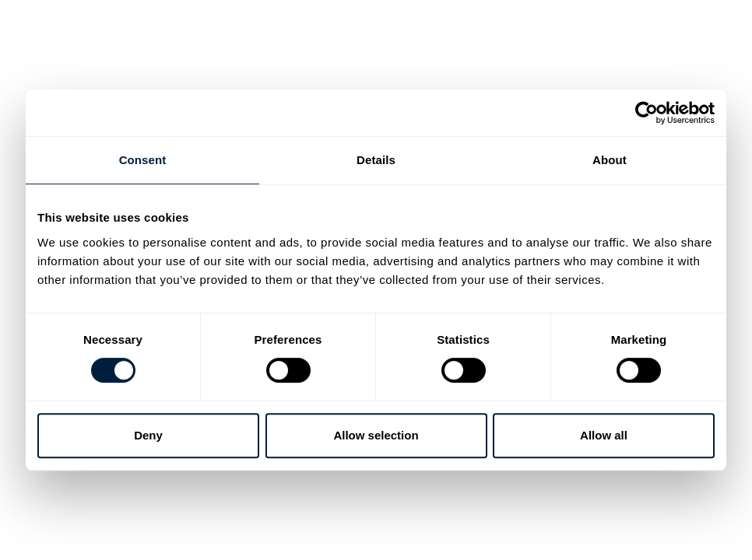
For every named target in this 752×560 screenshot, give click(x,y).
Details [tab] (376, 160)
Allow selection (376, 435)
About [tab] (610, 160)
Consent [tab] (143, 160)
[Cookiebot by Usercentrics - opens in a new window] (647, 113)
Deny (148, 435)
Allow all (604, 435)
